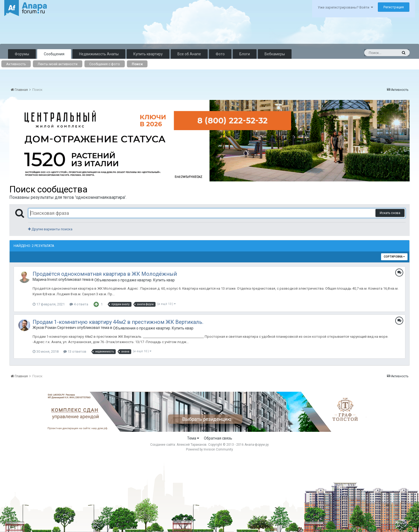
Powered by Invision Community (210, 449)
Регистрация (394, 7)
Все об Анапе (189, 54)
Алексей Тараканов (192, 445)
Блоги (245, 54)
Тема (193, 438)
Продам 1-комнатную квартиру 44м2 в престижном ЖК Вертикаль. (118, 322)
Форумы (22, 54)
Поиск (137, 64)
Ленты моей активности (58, 64)
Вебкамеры (275, 54)
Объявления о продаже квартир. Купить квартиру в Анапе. (134, 280)
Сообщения (54, 54)
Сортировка (394, 257)
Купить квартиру (148, 54)
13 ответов (75, 352)
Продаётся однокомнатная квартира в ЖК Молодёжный (105, 274)
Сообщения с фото (105, 64)
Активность (16, 64)
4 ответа (79, 304)
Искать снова (390, 213)
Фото (220, 54)
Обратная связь (218, 438)
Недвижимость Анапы (99, 54)
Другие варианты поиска (50, 229)
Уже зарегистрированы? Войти (345, 7)
